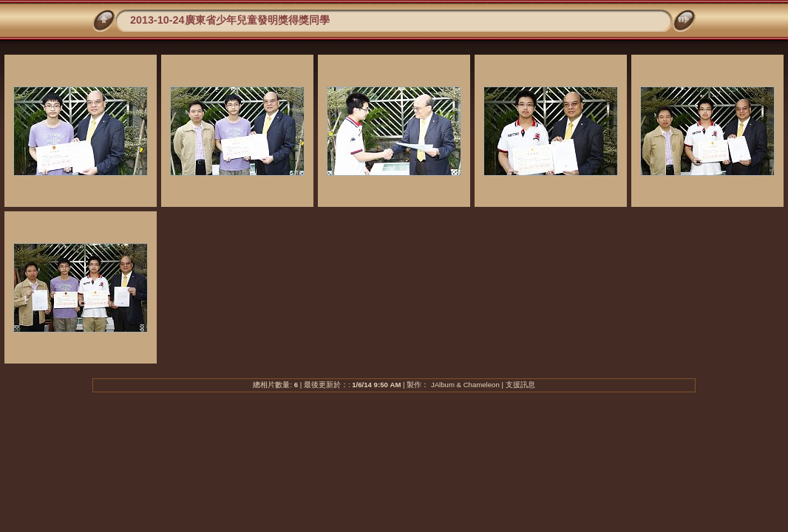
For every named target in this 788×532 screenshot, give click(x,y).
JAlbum (443, 385)
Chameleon (482, 385)
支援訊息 (520, 385)
